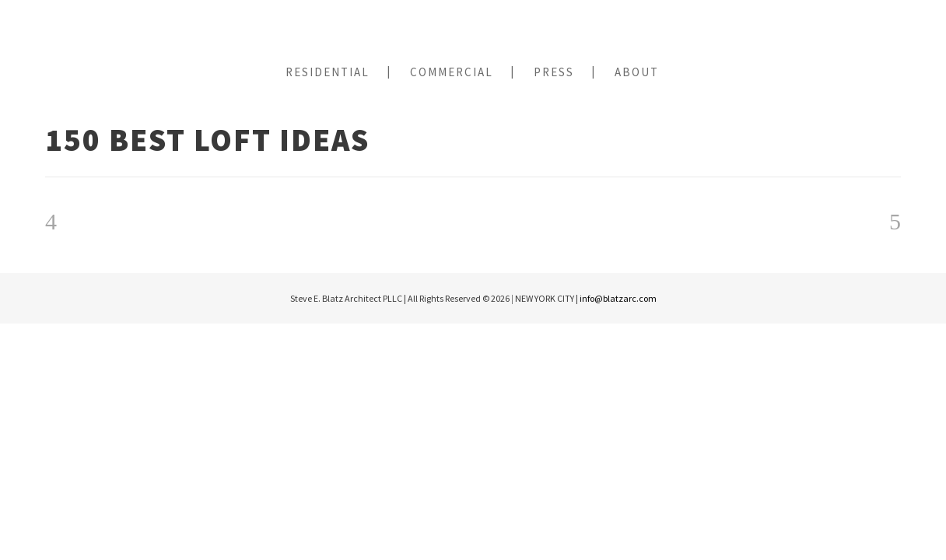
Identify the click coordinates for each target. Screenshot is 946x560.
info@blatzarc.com (618, 298)
